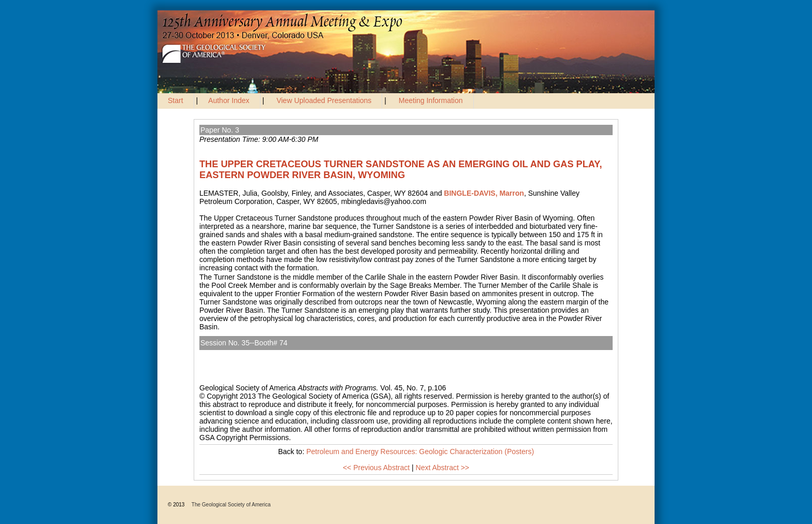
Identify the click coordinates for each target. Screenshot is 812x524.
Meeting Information (431, 100)
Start (176, 100)
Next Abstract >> (443, 468)
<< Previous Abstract (376, 468)
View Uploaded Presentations (324, 100)
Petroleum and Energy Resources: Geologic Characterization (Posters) (321, 354)
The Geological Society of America (231, 505)
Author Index (229, 100)
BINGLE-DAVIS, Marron (484, 193)
